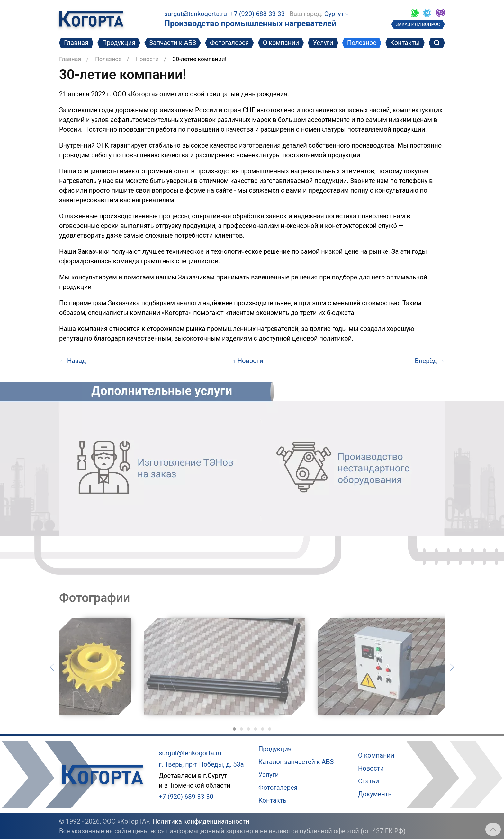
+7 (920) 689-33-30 (186, 797)
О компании (281, 43)
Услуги (323, 43)
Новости (147, 59)
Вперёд (430, 361)
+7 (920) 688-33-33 (257, 14)
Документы (376, 794)
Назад (72, 361)
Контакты (405, 43)
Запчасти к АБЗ (173, 43)
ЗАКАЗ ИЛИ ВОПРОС (418, 24)
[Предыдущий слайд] (52, 667)
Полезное (362, 43)
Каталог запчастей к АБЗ (296, 762)
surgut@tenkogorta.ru (196, 14)
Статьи (369, 781)
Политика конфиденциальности (201, 821)
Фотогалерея (230, 43)
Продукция (119, 43)
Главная (76, 43)
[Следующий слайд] (452, 667)
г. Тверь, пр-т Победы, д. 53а (201, 764)
